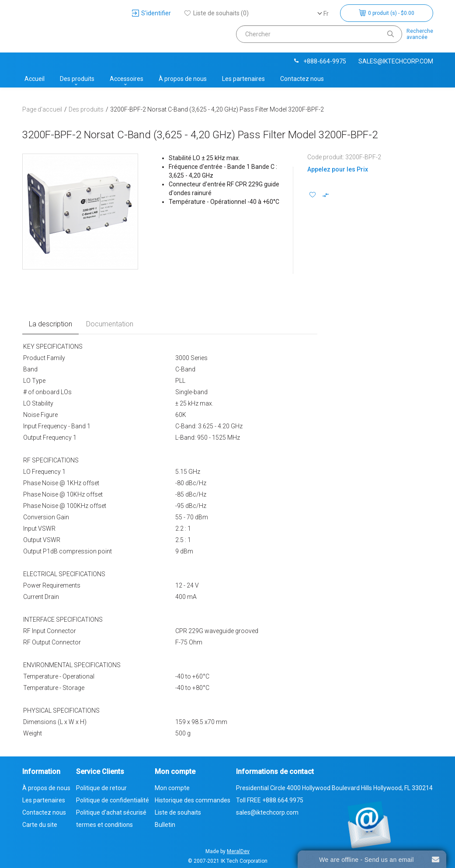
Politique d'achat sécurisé (111, 812)
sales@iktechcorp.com (396, 61)
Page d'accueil (42, 109)
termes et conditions (104, 825)
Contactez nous (302, 79)
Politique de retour (101, 788)
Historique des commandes (193, 800)
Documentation (110, 324)
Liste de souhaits (178, 812)
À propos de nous (183, 79)
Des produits (77, 79)
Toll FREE (270, 800)
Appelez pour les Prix (338, 169)
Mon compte (172, 788)
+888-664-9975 (320, 61)
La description (50, 324)
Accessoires (127, 79)
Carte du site (40, 825)
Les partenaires (243, 79)
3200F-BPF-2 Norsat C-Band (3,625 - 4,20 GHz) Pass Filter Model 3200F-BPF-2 (217, 109)
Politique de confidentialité (113, 800)
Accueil (35, 79)
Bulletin (165, 825)
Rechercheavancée (420, 34)
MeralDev (238, 851)
